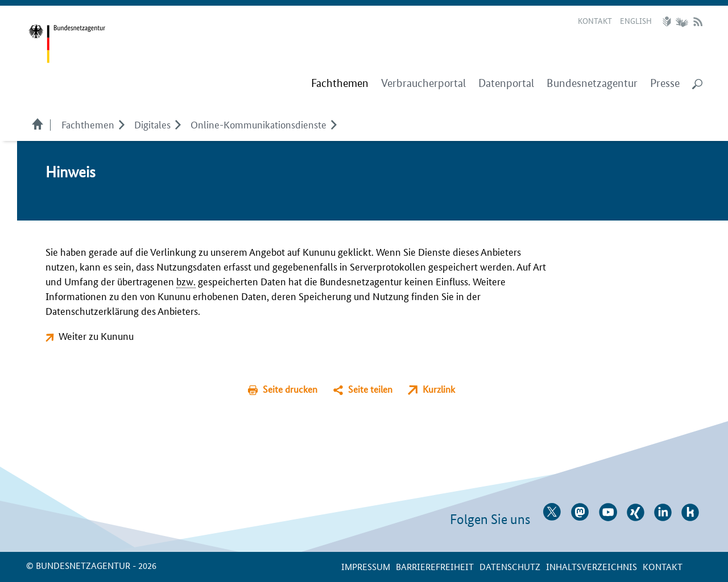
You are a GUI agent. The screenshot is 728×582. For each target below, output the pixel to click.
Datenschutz (510, 566)
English (636, 20)
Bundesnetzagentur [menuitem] (592, 83)
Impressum (366, 566)
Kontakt (595, 20)
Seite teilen (370, 389)
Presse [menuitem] (665, 83)
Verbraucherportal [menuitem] (423, 83)
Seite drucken (290, 389)
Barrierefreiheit (435, 566)
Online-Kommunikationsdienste (258, 124)
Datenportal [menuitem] (506, 83)
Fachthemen (88, 124)
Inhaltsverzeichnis (591, 566)
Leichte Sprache (668, 22)
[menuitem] (340, 84)
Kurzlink (439, 389)
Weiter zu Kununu (96, 335)
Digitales (152, 124)
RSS (698, 22)
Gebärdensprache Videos (682, 22)
